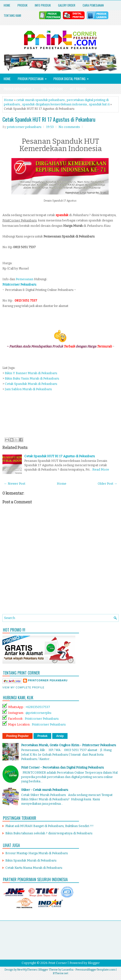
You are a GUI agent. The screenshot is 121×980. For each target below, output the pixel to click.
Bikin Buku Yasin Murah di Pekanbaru (32, 378)
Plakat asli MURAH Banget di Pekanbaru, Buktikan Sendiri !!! (49, 826)
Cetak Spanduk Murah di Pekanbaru (31, 384)
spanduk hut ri (99, 104)
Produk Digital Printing (73, 77)
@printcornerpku (38, 713)
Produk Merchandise (21, 88)
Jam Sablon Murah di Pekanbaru (28, 389)
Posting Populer (17, 736)
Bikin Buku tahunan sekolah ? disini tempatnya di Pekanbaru (49, 833)
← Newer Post (15, 484)
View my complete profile (23, 688)
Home (7, 5)
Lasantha (68, 970)
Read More (101, 469)
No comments (69, 127)
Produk (22, 5)
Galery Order (67, 5)
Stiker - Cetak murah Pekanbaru (45, 790)
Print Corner (58, 963)
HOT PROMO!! (78, 89)
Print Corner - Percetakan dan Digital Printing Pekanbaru (62, 767)
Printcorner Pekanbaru (42, 719)
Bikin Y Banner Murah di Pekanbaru (31, 373)
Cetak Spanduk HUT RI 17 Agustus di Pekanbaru (49, 119)
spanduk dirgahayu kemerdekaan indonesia (54, 104)
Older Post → (107, 484)
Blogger (94, 963)
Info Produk (43, 5)
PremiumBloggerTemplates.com (95, 970)
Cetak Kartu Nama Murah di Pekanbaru (34, 868)
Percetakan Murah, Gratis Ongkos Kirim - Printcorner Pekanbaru (69, 745)
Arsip (60, 736)
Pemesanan (25, 279)
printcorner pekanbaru (48, 680)
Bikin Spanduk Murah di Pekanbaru (31, 860)
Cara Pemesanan (93, 5)
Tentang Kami (12, 15)
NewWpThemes (27, 970)
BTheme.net (61, 973)
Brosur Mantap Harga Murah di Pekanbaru (37, 853)
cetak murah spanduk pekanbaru (40, 100)
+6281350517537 (38, 707)
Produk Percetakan (34, 77)
